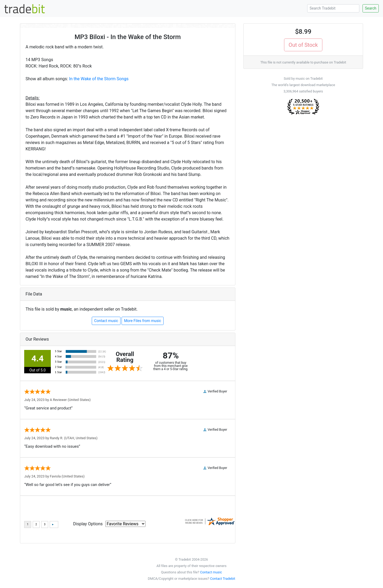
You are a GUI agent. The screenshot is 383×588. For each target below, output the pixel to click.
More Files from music (143, 321)
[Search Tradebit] (333, 8)
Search (371, 8)
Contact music (106, 321)
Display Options (88, 524)
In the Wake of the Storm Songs (99, 79)
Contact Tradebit (223, 579)
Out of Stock (303, 45)
